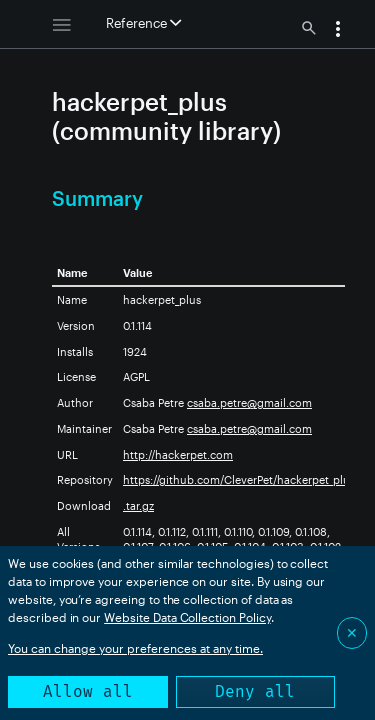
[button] (338, 31)
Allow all (88, 691)
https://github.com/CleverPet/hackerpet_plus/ (241, 479)
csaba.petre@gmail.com (249, 402)
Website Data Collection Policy (187, 617)
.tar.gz (138, 505)
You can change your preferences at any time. (135, 648)
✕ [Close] (352, 632)
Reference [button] (143, 23)
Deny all (255, 691)
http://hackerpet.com (178, 454)
